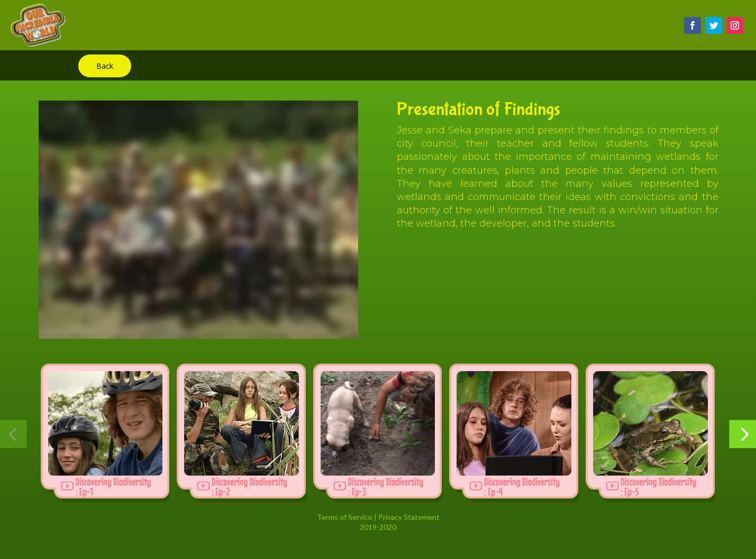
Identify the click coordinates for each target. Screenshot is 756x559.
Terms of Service (345, 517)
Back (105, 66)
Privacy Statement (409, 517)
